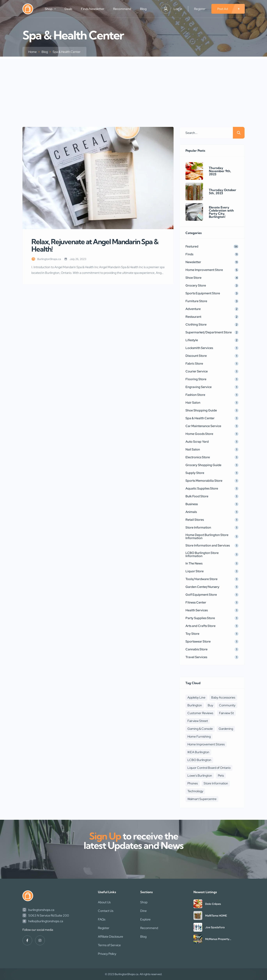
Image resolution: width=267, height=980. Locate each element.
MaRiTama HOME (216, 916)
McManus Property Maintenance (217, 939)
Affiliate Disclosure (110, 937)
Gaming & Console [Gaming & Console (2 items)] (200, 729)
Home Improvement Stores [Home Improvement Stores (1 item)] (206, 744)
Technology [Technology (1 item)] (195, 791)
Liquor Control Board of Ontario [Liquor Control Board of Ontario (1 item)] (209, 768)
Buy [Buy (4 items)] (210, 705)
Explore (145, 919)
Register (200, 9)
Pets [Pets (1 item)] (221, 776)
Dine (143, 911)
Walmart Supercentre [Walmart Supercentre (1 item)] (202, 799)
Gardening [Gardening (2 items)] (226, 729)
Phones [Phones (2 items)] (193, 783)
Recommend (122, 9)
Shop (50, 9)
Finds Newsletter (93, 9)
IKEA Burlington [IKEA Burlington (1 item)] (198, 752)
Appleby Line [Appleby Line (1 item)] (196, 697)
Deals (68, 9)
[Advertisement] (134, 86)
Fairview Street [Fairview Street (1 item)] (198, 721)
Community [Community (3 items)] (227, 705)
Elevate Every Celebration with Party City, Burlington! (221, 212)
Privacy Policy (107, 954)
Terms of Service (109, 945)
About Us (104, 902)
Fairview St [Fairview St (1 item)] (226, 713)
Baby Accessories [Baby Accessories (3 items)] (223, 697)
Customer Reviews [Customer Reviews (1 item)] (200, 713)
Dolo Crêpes (213, 904)
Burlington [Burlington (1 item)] (195, 705)
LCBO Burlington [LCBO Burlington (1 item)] (199, 760)
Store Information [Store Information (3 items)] (216, 783)
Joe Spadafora (215, 927)
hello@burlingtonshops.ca (46, 921)
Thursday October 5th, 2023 (223, 191)
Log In (178, 9)
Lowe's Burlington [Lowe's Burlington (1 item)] (200, 776)
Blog (143, 9)
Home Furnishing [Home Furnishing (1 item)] (199, 737)
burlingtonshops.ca (41, 910)
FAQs (102, 919)
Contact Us (106, 911)
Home (32, 52)
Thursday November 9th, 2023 (220, 171)
